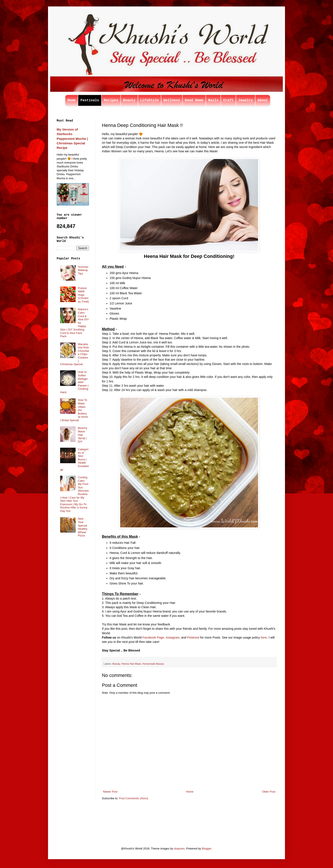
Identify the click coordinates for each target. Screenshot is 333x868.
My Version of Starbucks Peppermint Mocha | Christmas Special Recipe (72, 139)
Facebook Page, (154, 637)
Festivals (90, 100)
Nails (213, 100)
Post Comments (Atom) (134, 798)
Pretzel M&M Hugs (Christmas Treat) (83, 295)
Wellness (172, 100)
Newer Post (110, 792)
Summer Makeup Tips (83, 270)
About (263, 100)
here (264, 637)
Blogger (207, 849)
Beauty (129, 100)
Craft (228, 100)
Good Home (194, 100)
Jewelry (245, 100)
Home (72, 100)
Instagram (173, 637)
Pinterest (193, 637)
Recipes (111, 100)
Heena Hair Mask (131, 664)
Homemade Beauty (153, 664)
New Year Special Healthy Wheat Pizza (82, 527)
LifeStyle (149, 100)
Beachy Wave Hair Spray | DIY (82, 435)
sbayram (179, 849)
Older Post (269, 792)
